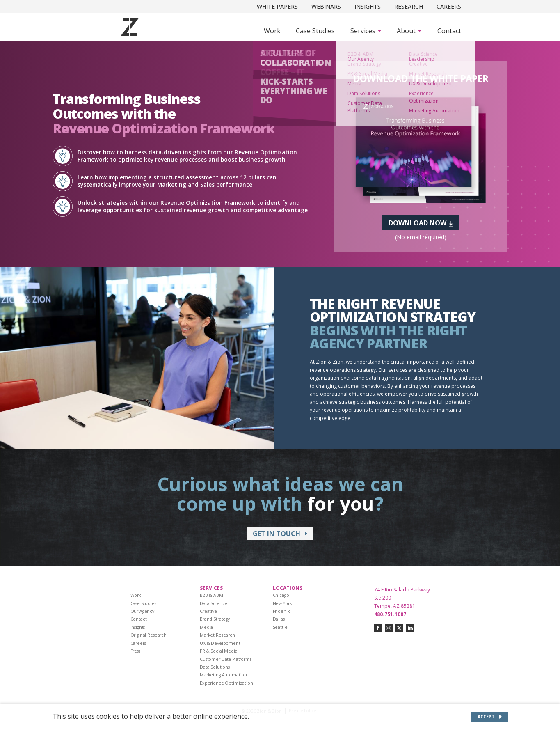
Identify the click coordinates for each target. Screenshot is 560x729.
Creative (208, 611)
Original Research (149, 635)
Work (272, 31)
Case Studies (315, 31)
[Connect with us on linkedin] (410, 628)
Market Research (217, 635)
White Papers (277, 6)
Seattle (280, 627)
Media (206, 627)
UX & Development (220, 643)
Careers (449, 6)
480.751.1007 (390, 614)
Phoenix (281, 611)
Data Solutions (215, 667)
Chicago (281, 595)
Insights (368, 6)
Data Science (214, 603)
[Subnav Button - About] (409, 31)
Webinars (326, 6)
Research (409, 6)
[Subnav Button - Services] (366, 31)
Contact (449, 31)
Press (135, 651)
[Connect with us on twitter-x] (399, 628)
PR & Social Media (219, 651)
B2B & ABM (211, 595)
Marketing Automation (223, 675)
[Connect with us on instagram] (389, 628)
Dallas (279, 619)
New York (282, 603)
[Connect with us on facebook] (378, 628)
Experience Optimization (226, 683)
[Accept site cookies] (490, 717)
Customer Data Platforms (226, 659)
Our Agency (143, 611)
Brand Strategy (215, 619)
